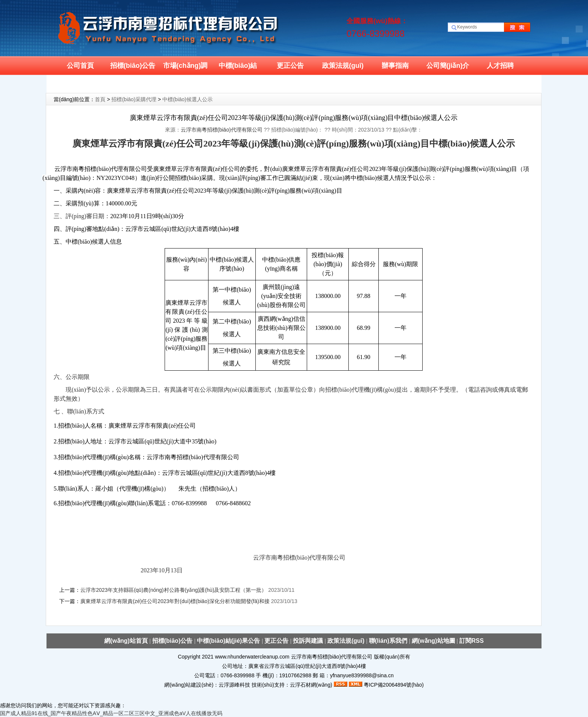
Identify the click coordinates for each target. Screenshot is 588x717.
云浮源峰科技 (234, 685)
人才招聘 (500, 66)
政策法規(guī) (343, 66)
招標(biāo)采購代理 (134, 99)
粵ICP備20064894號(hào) (394, 685)
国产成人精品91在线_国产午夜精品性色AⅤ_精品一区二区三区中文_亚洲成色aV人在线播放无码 (111, 713)
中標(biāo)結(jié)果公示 (238, 68)
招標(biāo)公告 (133, 66)
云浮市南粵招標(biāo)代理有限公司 (222, 130)
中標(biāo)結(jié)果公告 (229, 641)
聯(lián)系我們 (80, 84)
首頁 (100, 99)
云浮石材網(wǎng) (311, 685)
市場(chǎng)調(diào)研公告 (185, 68)
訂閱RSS (472, 641)
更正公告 (290, 66)
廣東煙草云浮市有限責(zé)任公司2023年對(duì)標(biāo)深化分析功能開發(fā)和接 (175, 601)
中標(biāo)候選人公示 (187, 99)
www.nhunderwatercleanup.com (252, 657)
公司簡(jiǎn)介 (448, 66)
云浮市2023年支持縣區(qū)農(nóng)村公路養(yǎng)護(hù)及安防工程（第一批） (174, 590)
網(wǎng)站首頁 (127, 641)
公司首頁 (80, 66)
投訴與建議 (309, 641)
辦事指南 (395, 66)
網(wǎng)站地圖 (433, 641)
